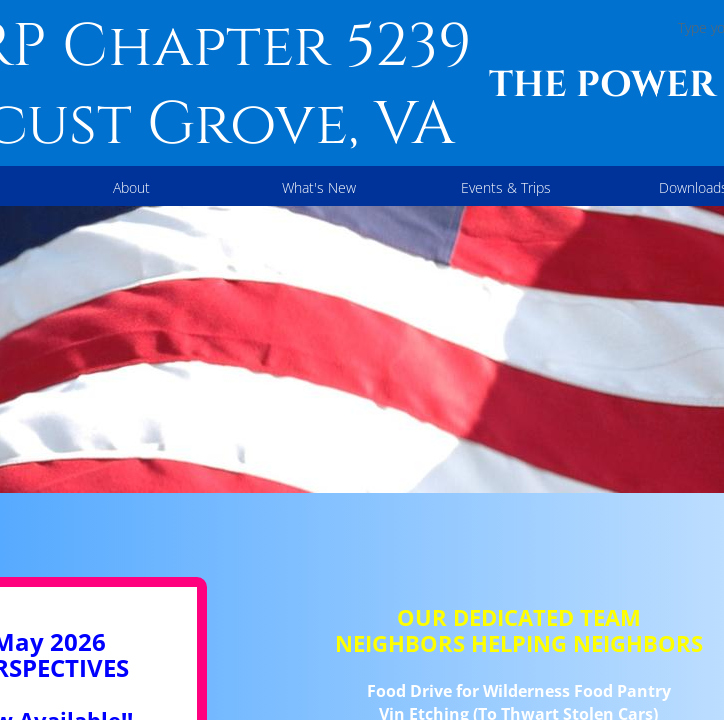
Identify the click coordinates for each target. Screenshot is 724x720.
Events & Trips (506, 187)
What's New (319, 187)
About (131, 187)
